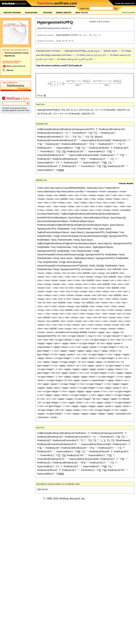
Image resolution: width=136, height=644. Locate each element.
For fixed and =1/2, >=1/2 (91, 55)
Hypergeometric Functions (48, 51)
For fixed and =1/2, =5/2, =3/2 (75, 59)
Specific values (110, 51)
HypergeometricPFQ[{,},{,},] (82, 51)
